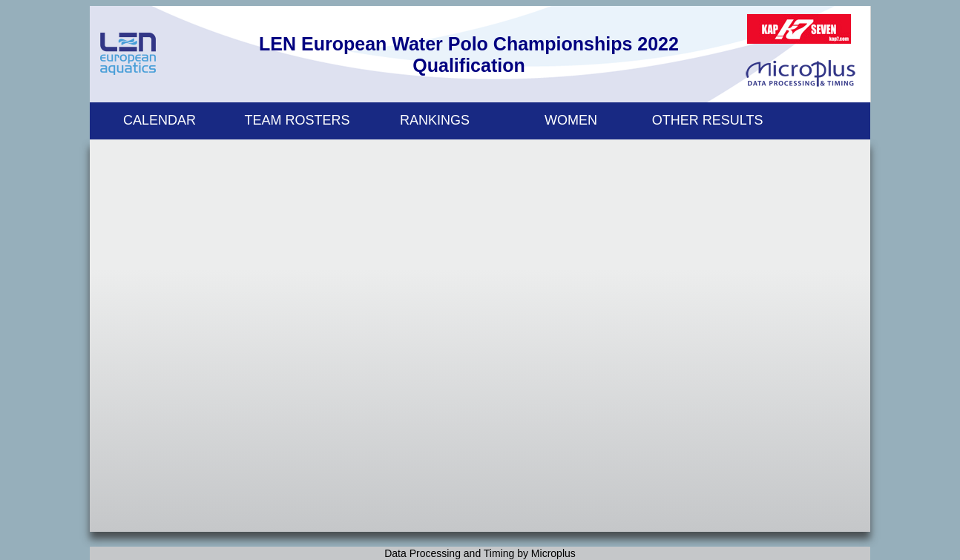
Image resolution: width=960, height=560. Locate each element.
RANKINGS (435, 120)
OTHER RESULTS (708, 120)
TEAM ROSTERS (297, 120)
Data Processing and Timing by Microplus (480, 553)
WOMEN (571, 120)
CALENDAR (160, 120)
